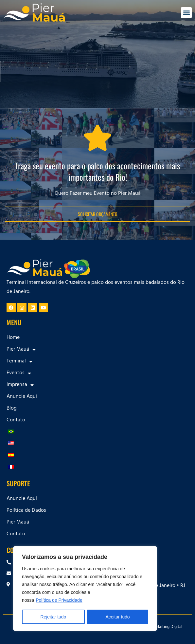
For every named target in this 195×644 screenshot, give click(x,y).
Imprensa (20, 385)
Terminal (19, 361)
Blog (12, 409)
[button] (186, 13)
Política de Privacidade (59, 600)
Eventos (19, 373)
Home (13, 338)
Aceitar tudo (118, 617)
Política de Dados (26, 511)
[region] (85, 589)
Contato (16, 420)
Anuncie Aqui (22, 397)
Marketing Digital (167, 627)
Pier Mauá (21, 350)
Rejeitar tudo (53, 617)
